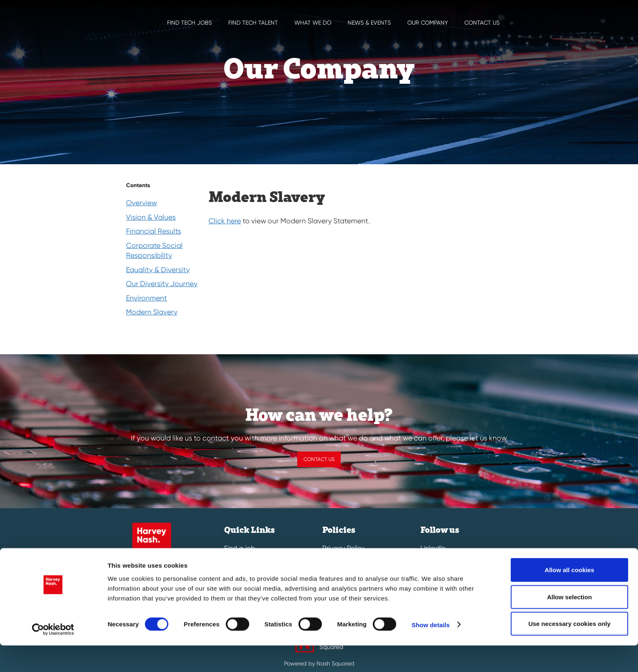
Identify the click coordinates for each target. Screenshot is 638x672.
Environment (147, 298)
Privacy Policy (343, 548)
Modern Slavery (152, 312)
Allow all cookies (570, 596)
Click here (225, 221)
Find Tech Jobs (189, 23)
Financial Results (154, 231)
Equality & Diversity (158, 270)
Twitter (430, 562)
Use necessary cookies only (569, 650)
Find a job (240, 548)
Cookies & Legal (348, 562)
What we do (313, 23)
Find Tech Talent (253, 23)
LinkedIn (433, 548)
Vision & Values (151, 217)
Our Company (428, 23)
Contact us (482, 23)
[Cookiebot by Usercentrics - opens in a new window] (53, 656)
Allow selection (569, 623)
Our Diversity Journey (162, 284)
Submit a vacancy (253, 562)
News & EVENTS (369, 23)
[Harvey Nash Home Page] (118, 12)
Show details (431, 651)
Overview (141, 203)
